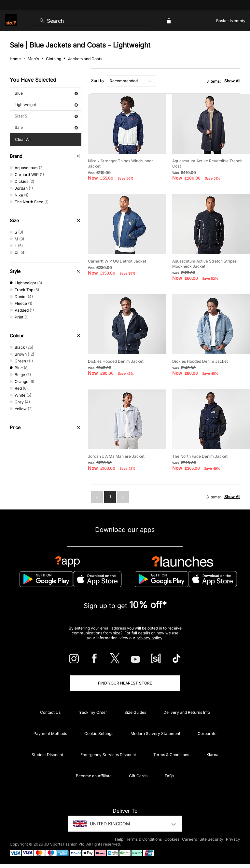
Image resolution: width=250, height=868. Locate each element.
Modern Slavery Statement (155, 733)
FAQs (169, 776)
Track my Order (92, 712)
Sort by (98, 81)
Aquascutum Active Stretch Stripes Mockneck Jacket (204, 264)
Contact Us (50, 712)
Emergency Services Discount (108, 755)
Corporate (207, 733)
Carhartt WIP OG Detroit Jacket (117, 261)
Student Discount (47, 755)
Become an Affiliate (94, 776)
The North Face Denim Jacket (200, 456)
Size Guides (135, 712)
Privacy (233, 839)
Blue (46, 93)
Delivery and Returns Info (187, 712)
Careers (189, 839)
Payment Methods (50, 733)
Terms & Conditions (171, 755)
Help (119, 839)
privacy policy (149, 638)
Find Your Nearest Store (125, 683)
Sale (46, 127)
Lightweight (46, 105)
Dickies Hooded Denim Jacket (116, 361)
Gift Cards (138, 776)
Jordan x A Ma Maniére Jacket (116, 456)
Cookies (172, 839)
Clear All (23, 139)
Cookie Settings (99, 733)
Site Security (211, 839)
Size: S (46, 116)
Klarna (212, 755)
